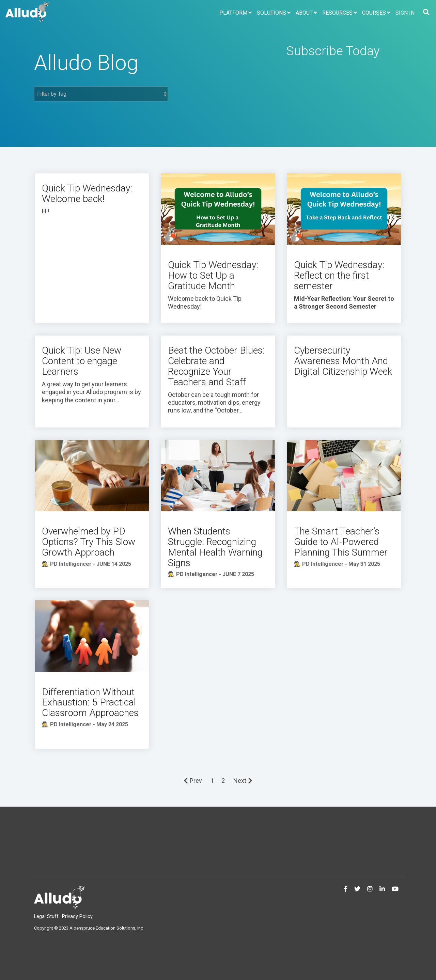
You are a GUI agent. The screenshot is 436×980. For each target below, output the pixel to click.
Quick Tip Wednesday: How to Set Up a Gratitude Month (213, 275)
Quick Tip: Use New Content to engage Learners (82, 361)
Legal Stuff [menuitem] (46, 916)
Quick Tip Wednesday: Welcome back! (87, 193)
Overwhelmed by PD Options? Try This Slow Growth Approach (89, 542)
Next (243, 781)
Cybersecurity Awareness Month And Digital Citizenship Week (343, 361)
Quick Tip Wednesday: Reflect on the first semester (339, 275)
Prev (193, 781)
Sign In (405, 13)
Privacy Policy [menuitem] (77, 916)
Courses (374, 13)
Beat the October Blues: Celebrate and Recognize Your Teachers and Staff (216, 366)
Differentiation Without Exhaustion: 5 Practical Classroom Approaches (90, 703)
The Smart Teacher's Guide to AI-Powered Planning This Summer (341, 542)
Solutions (271, 13)
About (304, 13)
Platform (233, 13)
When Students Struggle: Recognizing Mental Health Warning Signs (215, 547)
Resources (337, 13)
